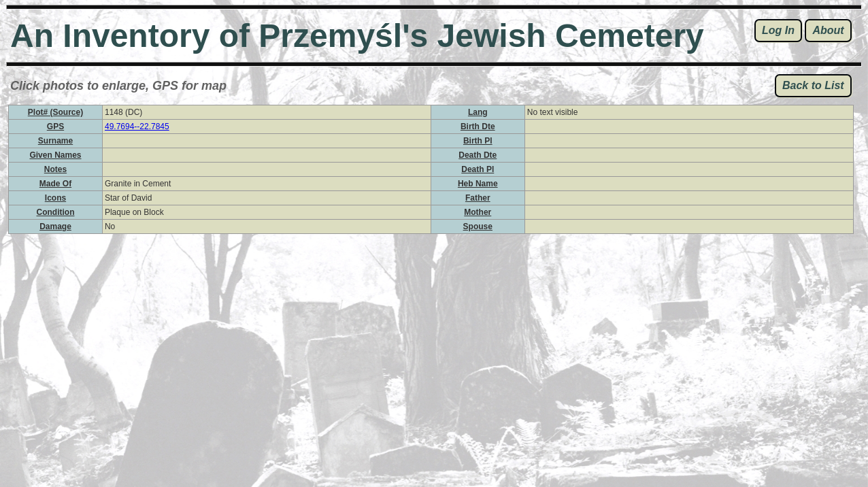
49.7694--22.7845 (137, 127)
